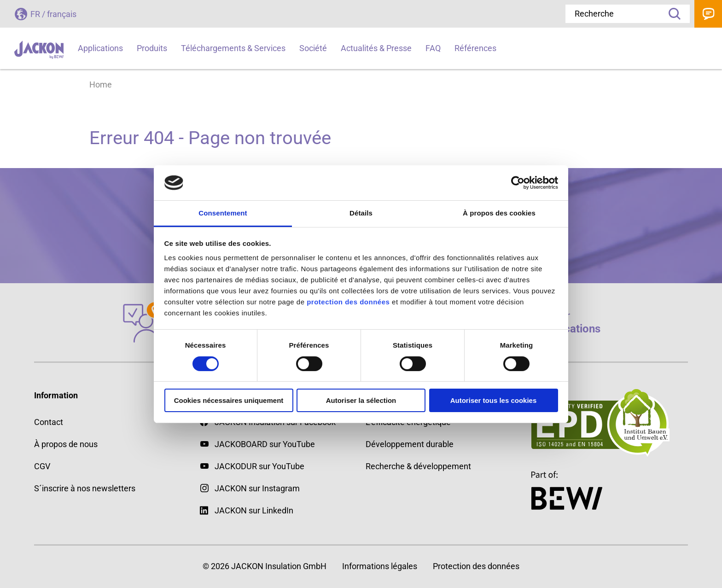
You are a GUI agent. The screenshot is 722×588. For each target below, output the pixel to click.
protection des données (348, 302)
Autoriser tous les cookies (494, 400)
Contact (708, 14)
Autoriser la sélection (361, 400)
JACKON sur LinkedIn (247, 510)
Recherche (671, 14)
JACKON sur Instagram (257, 488)
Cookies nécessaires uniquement (229, 400)
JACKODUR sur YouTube (259, 466)
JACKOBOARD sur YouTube (265, 444)
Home (101, 84)
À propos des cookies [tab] (499, 213)
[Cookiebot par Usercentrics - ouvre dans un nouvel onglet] (518, 183)
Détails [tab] (361, 213)
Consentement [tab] (223, 213)
